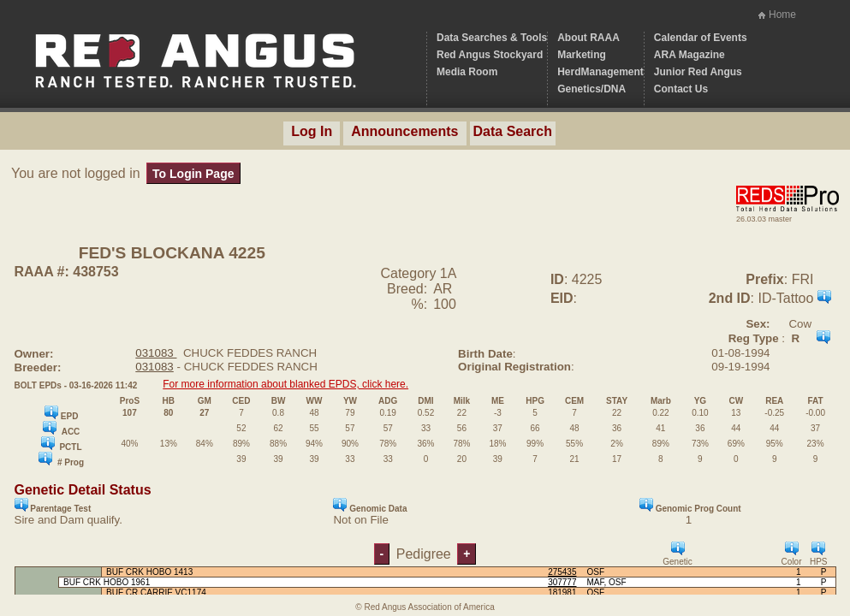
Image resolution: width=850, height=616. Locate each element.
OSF (596, 572)
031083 (156, 353)
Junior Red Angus (698, 72)
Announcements (404, 131)
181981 (562, 592)
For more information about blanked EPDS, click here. (285, 384)
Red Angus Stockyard (490, 55)
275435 (562, 572)
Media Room (467, 72)
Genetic (677, 554)
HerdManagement (600, 72)
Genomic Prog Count (690, 506)
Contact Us (681, 89)
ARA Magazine (690, 55)
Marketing (582, 55)
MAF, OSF (607, 582)
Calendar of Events (701, 38)
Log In (312, 131)
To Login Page (193, 174)
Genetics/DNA (591, 89)
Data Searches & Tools (492, 38)
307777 (562, 582)
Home (782, 15)
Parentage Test (53, 506)
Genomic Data (370, 506)
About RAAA (588, 38)
